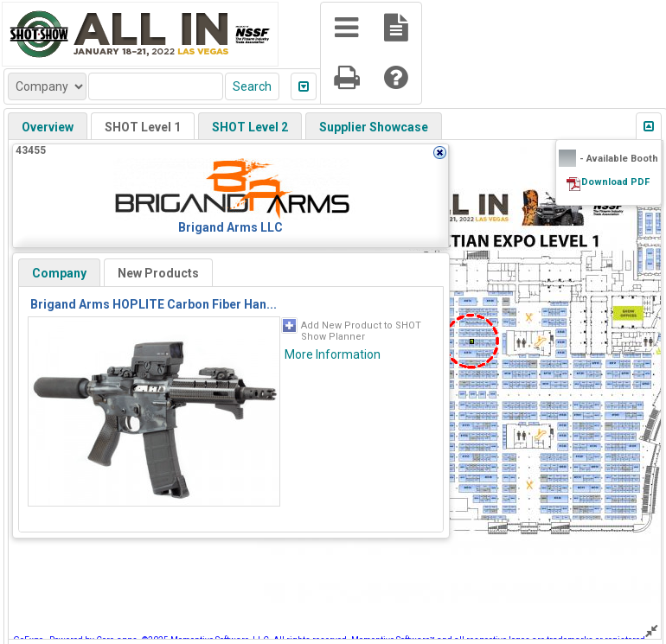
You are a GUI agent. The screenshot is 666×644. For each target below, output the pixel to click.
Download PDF (615, 182)
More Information (333, 354)
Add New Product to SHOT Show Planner (361, 331)
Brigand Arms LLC (231, 227)
